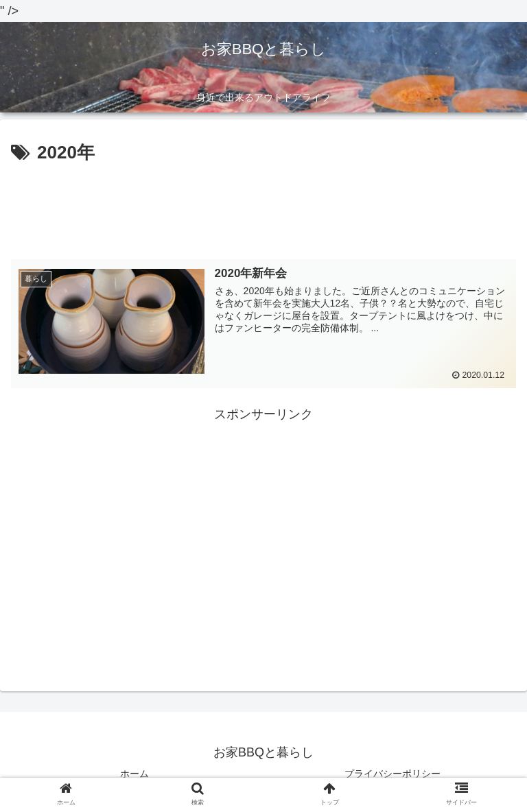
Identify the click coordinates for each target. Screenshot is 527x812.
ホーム (134, 773)
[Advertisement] (263, 206)
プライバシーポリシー (393, 773)
